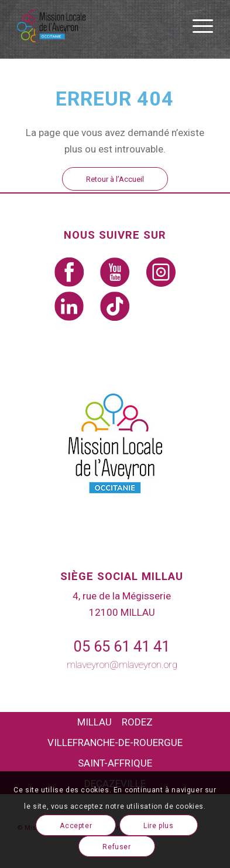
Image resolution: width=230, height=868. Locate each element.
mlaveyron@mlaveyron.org (122, 664)
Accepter (76, 826)
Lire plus (158, 826)
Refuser (116, 847)
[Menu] (197, 26)
